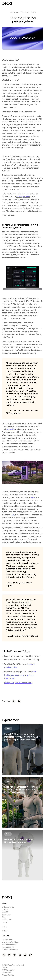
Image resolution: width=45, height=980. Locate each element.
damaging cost (23, 197)
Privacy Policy (7, 973)
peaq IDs (11, 429)
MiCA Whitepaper (9, 970)
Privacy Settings (8, 975)
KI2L (12, 515)
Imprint (5, 968)
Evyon (33, 497)
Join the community (23, 683)
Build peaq (9, 683)
